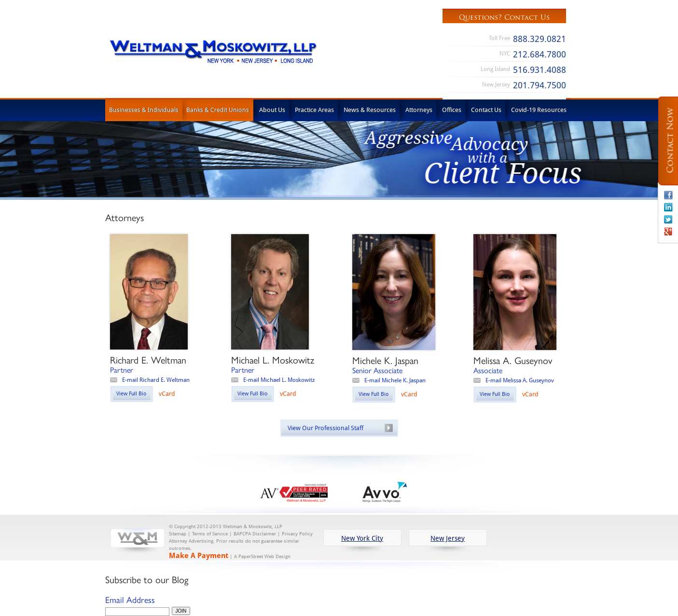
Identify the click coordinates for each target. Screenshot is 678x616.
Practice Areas (314, 110)
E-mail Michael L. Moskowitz (279, 380)
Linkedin (668, 207)
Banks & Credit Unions (218, 110)
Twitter (668, 219)
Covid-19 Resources (539, 110)
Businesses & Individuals (144, 110)
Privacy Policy (297, 534)
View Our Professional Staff (325, 428)
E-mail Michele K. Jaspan (395, 380)
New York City (362, 538)
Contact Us (486, 110)
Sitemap (178, 534)
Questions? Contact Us (504, 17)
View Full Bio (131, 393)
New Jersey (448, 538)
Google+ (668, 231)
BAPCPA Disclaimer (255, 534)
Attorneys (419, 110)
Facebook (668, 195)
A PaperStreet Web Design (262, 556)
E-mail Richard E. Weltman (156, 380)
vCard (167, 393)
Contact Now (670, 141)
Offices (452, 110)
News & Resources (370, 110)
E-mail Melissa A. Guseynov (520, 380)
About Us (272, 110)
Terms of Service (210, 534)
